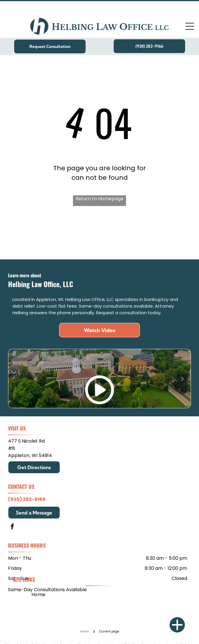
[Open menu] (190, 26)
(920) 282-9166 (27, 499)
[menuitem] (39, 595)
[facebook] (12, 527)
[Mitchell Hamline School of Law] (57, 236)
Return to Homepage (99, 199)
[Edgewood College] (142, 236)
